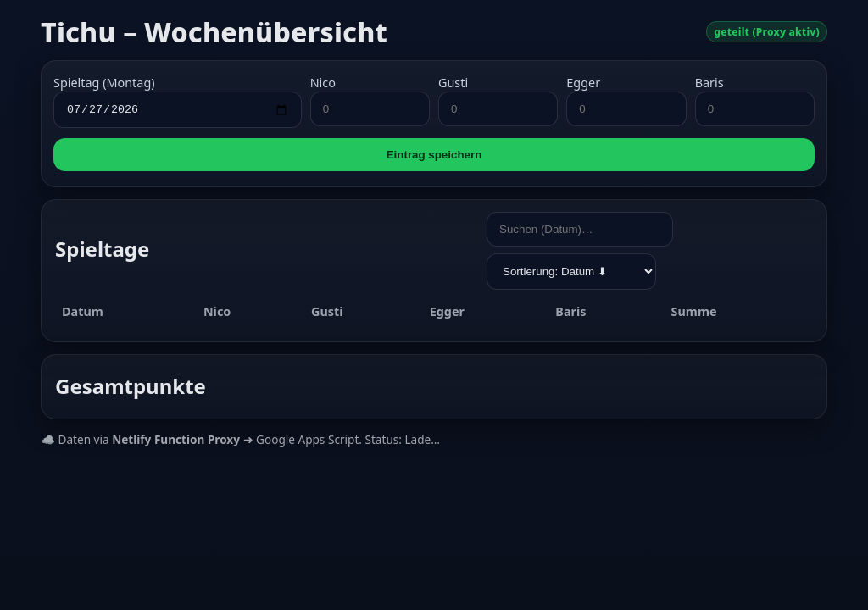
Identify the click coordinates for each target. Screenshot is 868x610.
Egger (583, 83)
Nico (323, 83)
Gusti (453, 83)
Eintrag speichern (434, 157)
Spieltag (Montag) (104, 83)
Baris (709, 83)
